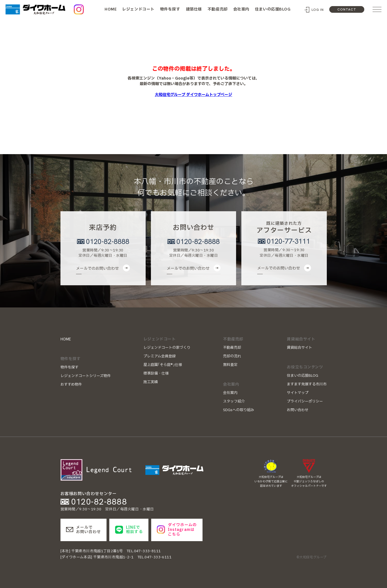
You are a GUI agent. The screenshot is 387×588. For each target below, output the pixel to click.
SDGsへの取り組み (239, 410)
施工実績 (151, 382)
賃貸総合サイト (299, 348)
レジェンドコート (138, 9)
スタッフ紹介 (234, 401)
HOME (111, 9)
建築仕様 (194, 9)
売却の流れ (232, 356)
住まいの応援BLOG (273, 9)
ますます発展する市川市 (307, 384)
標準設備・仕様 (156, 373)
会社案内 (241, 9)
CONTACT (347, 9)
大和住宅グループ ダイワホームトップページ (193, 95)
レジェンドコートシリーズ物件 (86, 376)
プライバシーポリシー (305, 401)
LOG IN (318, 10)
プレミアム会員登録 (160, 356)
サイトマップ (298, 393)
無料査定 (230, 365)
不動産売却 (218, 9)
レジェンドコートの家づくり (167, 348)
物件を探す (170, 9)
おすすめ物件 (71, 385)
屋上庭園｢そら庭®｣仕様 (163, 365)
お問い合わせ (298, 410)
